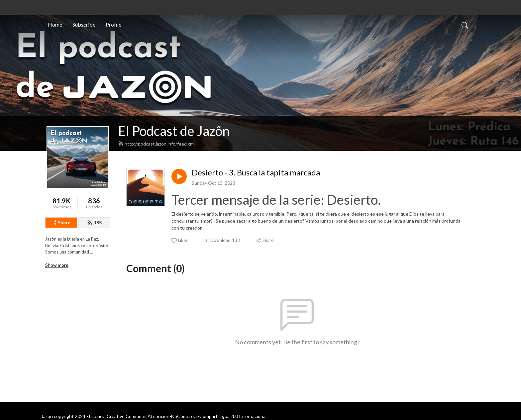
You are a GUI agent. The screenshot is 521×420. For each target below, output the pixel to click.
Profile (113, 24)
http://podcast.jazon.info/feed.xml (156, 144)
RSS (94, 222)
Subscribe (84, 24)
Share (61, 222)
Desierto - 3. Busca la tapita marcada (256, 172)
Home (55, 24)
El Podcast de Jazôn (174, 131)
